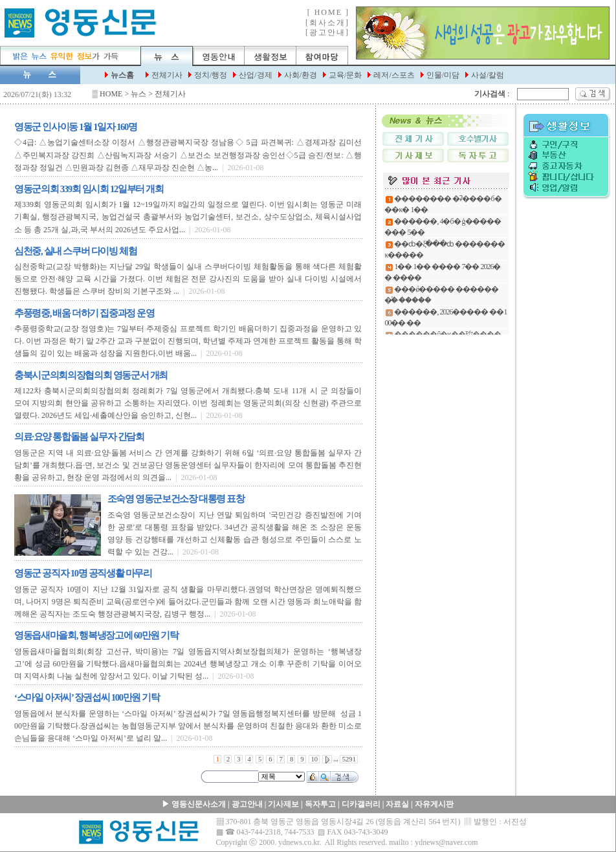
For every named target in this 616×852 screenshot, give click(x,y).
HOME (111, 94)
